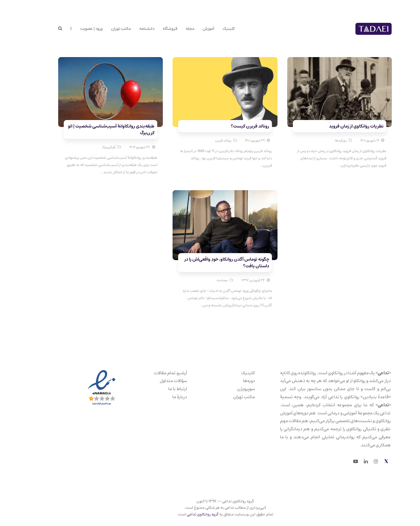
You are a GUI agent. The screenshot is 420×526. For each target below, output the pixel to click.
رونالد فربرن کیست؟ (235, 126)
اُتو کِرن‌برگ (94, 147)
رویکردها (326, 140)
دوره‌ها (234, 381)
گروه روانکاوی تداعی (188, 514)
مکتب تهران (229, 397)
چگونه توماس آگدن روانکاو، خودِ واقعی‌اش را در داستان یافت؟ (212, 263)
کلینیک (233, 373)
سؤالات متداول (158, 381)
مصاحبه (207, 280)
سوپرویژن (231, 389)
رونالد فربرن (208, 140)
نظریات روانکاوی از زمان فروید (341, 126)
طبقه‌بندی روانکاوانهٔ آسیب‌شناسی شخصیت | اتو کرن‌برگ (96, 129)
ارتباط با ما (163, 389)
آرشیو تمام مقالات (155, 373)
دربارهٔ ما (165, 397)
